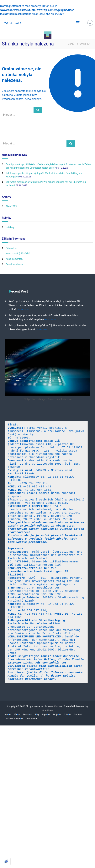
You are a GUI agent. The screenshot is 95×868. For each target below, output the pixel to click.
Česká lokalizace (14, 264)
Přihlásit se (11, 248)
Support (46, 760)
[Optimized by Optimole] (7, 861)
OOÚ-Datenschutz (14, 764)
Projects (57, 760)
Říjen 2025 (11, 206)
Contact (78, 760)
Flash (57, 752)
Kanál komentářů (15, 259)
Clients (68, 760)
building (10, 227)
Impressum (32, 764)
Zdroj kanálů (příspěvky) (18, 254)
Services (27, 760)
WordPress (47, 756)
